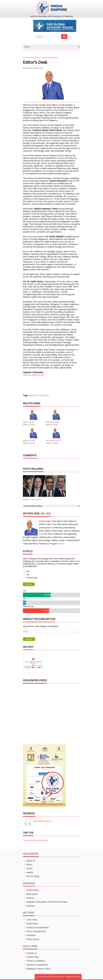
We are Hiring (31, 876)
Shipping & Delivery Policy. (37, 969)
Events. (28, 868)
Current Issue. (31, 890)
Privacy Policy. (31, 957)
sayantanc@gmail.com (33, 375)
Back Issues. (30, 894)
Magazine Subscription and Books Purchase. (45, 902)
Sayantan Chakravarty (34, 68)
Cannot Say (32, 578)
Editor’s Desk (29, 425)
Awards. (28, 872)
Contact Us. (30, 953)
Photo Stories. (31, 939)
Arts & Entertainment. (35, 931)
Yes (28, 571)
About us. (29, 861)
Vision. (28, 865)
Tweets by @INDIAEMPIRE (35, 840)
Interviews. (30, 935)
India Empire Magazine (42, 821)
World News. (30, 924)
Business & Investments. (36, 928)
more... (63, 544)
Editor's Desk (41, 57)
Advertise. (29, 906)
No (28, 574)
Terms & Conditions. (34, 961)
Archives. (29, 898)
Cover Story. (30, 920)
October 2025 (29, 57)
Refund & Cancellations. (36, 965)
